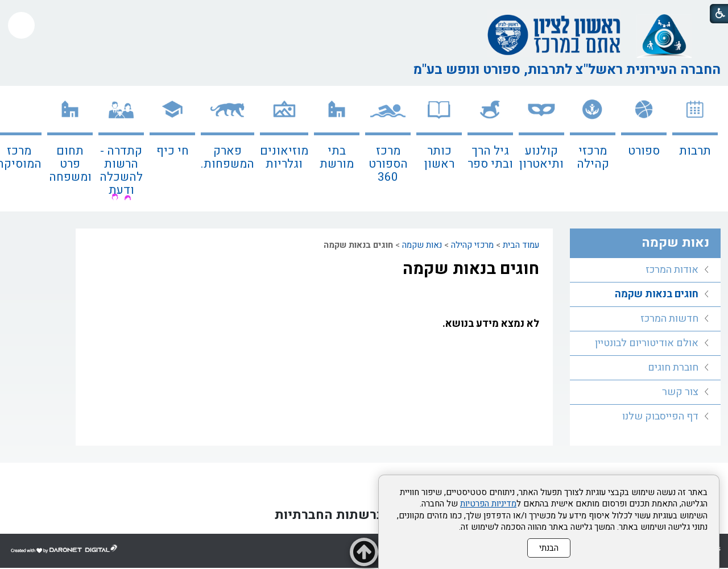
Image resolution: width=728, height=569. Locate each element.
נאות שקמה (422, 245)
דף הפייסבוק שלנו (660, 416)
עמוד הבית (521, 245)
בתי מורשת (337, 157)
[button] (21, 25)
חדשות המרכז (669, 319)
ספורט (644, 151)
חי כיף (173, 151)
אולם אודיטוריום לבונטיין (647, 343)
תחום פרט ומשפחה (70, 164)
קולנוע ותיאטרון (541, 157)
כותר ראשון (439, 157)
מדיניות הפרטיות (488, 504)
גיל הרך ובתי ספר (490, 157)
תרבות (695, 151)
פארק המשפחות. (227, 157)
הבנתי (549, 548)
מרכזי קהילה (593, 157)
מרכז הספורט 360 (388, 164)
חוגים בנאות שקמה (471, 269)
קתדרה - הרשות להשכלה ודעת (121, 171)
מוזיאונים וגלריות (284, 157)
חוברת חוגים (673, 367)
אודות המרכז (672, 270)
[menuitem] (695, 149)
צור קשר (680, 392)
